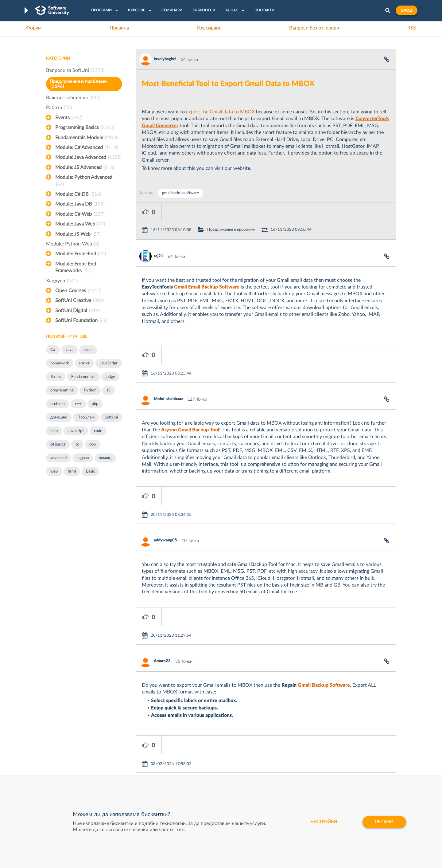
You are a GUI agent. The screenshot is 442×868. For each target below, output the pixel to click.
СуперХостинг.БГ (273, 747)
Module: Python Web (73, 244)
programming (62, 390)
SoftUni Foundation (81, 320)
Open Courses (78, 291)
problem (58, 404)
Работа (59, 108)
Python (90, 390)
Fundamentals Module (87, 138)
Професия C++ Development (137, 752)
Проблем (86, 417)
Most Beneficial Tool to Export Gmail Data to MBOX (228, 84)
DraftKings (266, 766)
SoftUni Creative (79, 300)
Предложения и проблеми (78, 84)
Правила (119, 28)
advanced (58, 458)
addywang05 (165, 485)
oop (93, 444)
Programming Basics (85, 128)
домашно (59, 417)
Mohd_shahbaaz (168, 362)
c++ (78, 404)
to (77, 444)
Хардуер (62, 281)
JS (109, 390)
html (72, 471)
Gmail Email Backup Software (207, 269)
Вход (407, 10)
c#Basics (58, 444)
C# (53, 350)
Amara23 (162, 587)
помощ (105, 458)
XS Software (268, 737)
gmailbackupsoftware (180, 193)
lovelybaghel (165, 59)
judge (110, 377)
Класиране (209, 28)
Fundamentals (83, 377)
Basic (90, 471)
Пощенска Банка (272, 775)
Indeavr (263, 756)
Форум (34, 28)
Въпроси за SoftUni (75, 70)
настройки (322, 822)
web (54, 471)
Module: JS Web (78, 234)
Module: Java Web (80, 224)
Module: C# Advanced (87, 147)
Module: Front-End (81, 254)
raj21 (159, 238)
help (54, 431)
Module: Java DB (80, 204)
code (98, 431)
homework (60, 363)
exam (88, 350)
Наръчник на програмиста (72, 756)
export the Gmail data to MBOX (220, 112)
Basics (56, 377)
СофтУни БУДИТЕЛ (202, 766)
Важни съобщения (73, 98)
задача (83, 458)
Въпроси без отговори (314, 28)
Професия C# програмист (72, 775)
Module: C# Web (80, 214)
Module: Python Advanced (84, 181)
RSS (412, 28)
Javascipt (76, 431)
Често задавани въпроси (70, 737)
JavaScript (109, 363)
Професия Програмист (69, 766)
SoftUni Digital (78, 311)
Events (69, 118)
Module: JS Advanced (85, 167)
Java (70, 350)
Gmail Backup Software (324, 611)
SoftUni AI (192, 756)
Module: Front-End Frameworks (76, 268)
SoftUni (111, 417)
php (95, 404)
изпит (84, 363)
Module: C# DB (78, 194)
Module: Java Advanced (88, 157)
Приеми (384, 822)
